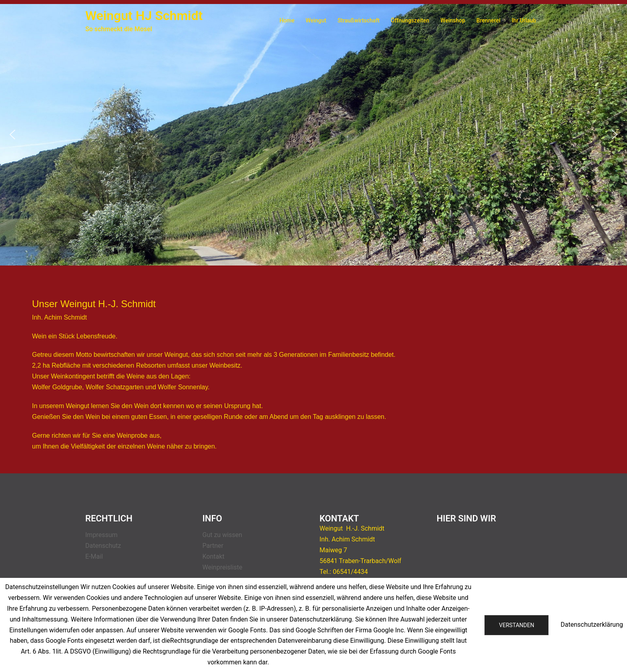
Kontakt (214, 556)
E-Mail (94, 556)
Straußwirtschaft (359, 20)
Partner (213, 546)
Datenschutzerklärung (592, 625)
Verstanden (516, 625)
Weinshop (453, 20)
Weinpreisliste (223, 567)
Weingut (316, 20)
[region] (313, 135)
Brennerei (488, 20)
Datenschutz (103, 546)
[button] (12, 135)
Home (287, 20)
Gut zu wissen (222, 535)
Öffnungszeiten (410, 20)
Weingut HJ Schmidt (144, 16)
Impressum (101, 535)
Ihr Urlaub (524, 20)
